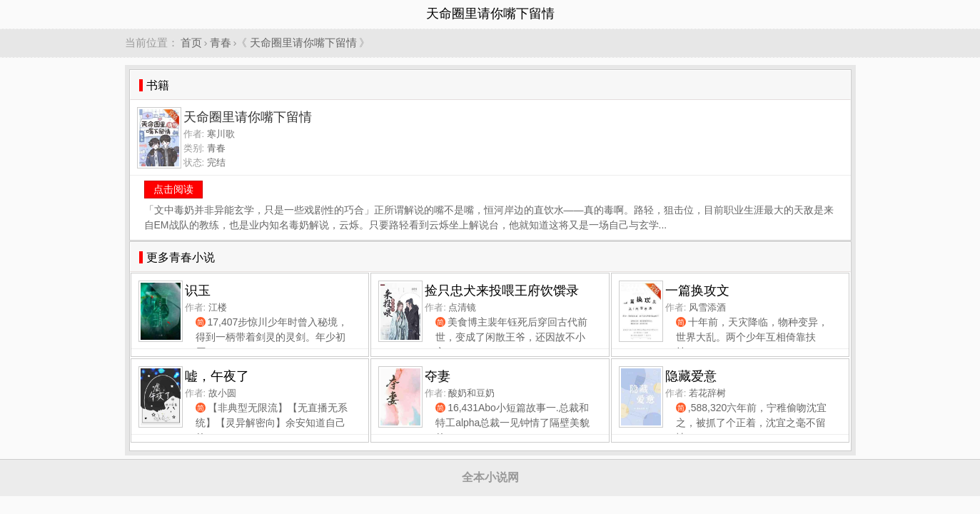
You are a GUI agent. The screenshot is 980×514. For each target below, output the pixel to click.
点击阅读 (173, 189)
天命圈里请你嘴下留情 (303, 42)
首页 (191, 42)
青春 (221, 42)
